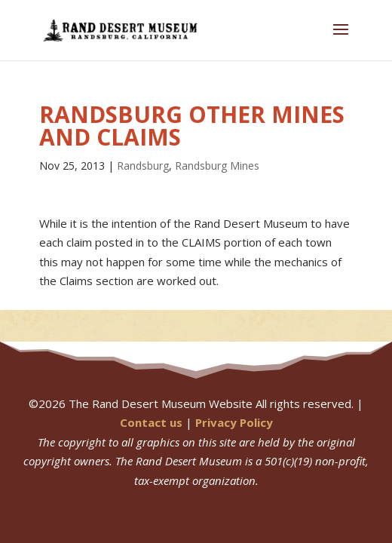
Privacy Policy (234, 422)
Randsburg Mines (217, 166)
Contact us (151, 422)
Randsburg (143, 166)
